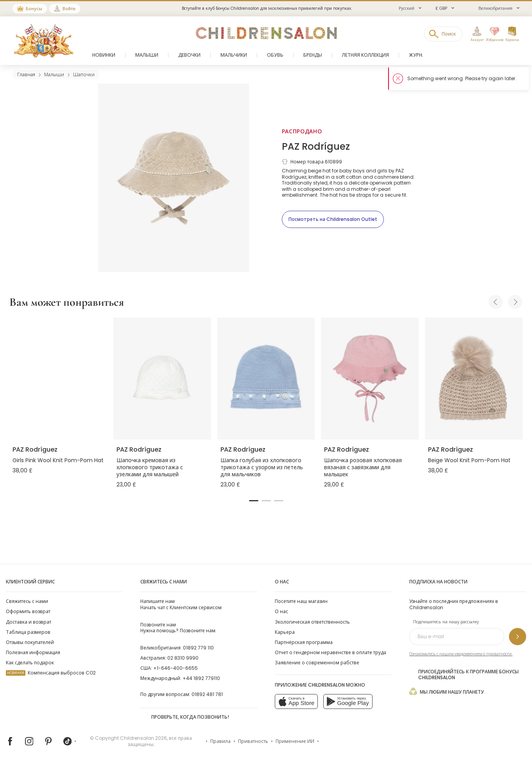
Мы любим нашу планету (447, 691)
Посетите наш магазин (301, 601)
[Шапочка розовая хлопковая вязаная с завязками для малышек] (370, 379)
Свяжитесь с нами (27, 601)
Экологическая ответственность (312, 622)
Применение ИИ (295, 741)
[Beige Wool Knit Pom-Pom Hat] (474, 379)
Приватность (253, 741)
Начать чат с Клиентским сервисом (181, 604)
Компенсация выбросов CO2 (51, 673)
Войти (69, 9)
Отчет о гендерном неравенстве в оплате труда (330, 652)
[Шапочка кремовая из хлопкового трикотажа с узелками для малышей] (162, 379)
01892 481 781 (207, 694)
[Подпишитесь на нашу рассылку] (518, 637)
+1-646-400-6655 (176, 668)
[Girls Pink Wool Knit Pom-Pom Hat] (58, 379)
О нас (281, 611)
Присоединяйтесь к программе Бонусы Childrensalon (464, 675)
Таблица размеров (28, 632)
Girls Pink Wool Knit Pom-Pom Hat (58, 460)
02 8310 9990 (183, 658)
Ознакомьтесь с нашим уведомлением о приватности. (461, 654)
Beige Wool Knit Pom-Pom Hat (469, 460)
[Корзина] (512, 34)
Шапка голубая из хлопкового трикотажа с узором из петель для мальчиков (262, 467)
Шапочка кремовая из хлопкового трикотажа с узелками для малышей (150, 467)
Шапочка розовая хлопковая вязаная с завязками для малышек (363, 467)
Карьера (285, 632)
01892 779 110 (198, 648)
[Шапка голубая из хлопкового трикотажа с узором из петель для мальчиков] (266, 379)
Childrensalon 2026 (143, 738)
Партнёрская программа (304, 642)
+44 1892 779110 (201, 678)
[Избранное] (494, 34)
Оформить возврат (28, 611)
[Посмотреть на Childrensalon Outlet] (333, 219)
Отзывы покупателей (30, 642)
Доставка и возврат (29, 622)
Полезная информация (33, 652)
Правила (220, 741)
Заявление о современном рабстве (317, 663)
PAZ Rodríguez (316, 146)
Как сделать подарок (30, 663)
